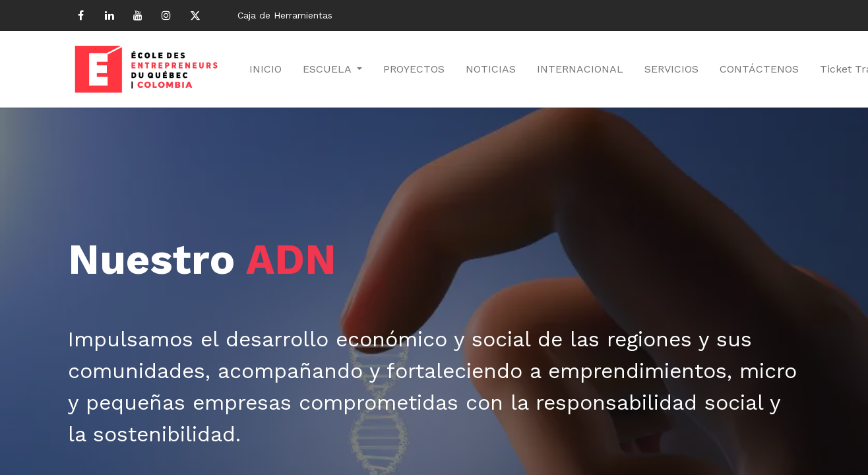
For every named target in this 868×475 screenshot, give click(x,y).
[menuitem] (265, 69)
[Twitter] (195, 15)
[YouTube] (138, 15)
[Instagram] (166, 15)
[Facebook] (80, 15)
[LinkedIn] (109, 15)
